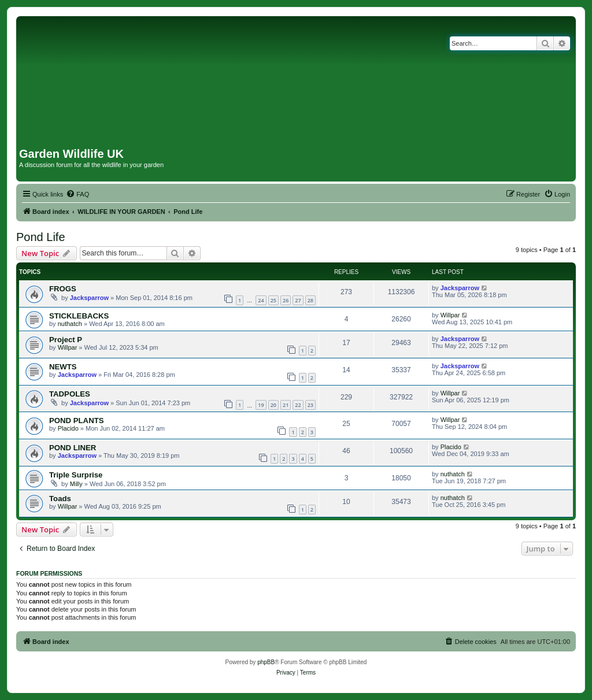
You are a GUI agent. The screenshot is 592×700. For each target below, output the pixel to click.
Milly (76, 484)
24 (261, 300)
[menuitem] (77, 194)
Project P (66, 340)
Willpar (450, 315)
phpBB (266, 662)
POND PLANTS (77, 421)
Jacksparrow (89, 298)
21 (286, 405)
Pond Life (41, 237)
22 (298, 405)
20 (273, 405)
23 (310, 405)
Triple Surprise (76, 475)
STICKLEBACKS (79, 316)
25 (273, 300)
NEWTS (63, 367)
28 (310, 300)
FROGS (63, 289)
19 (261, 405)
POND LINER (73, 448)
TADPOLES (70, 394)
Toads (60, 499)
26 (286, 300)
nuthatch (70, 324)
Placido (68, 428)
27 (298, 300)
